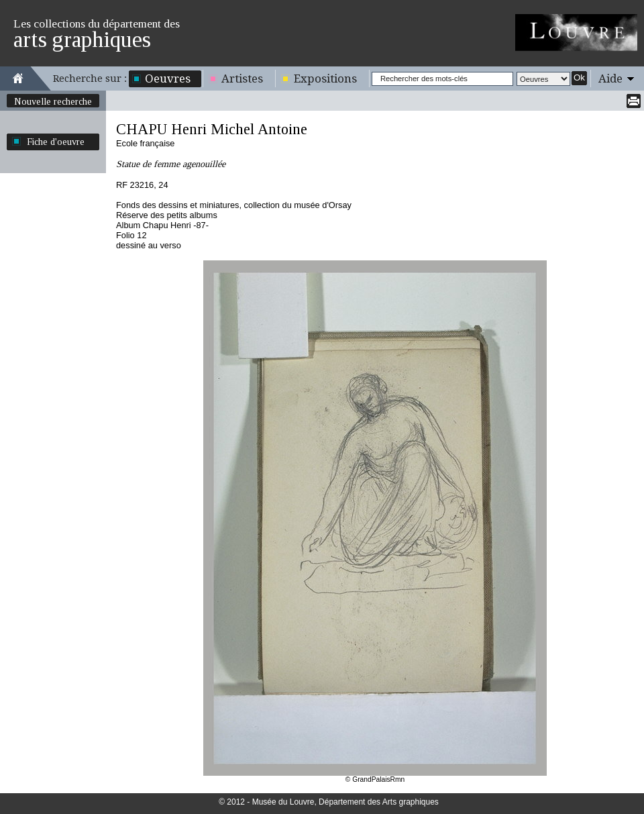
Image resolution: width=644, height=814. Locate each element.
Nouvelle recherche (53, 101)
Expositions (325, 79)
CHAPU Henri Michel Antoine (212, 129)
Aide (610, 79)
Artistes (242, 79)
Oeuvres (168, 79)
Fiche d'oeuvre (56, 142)
